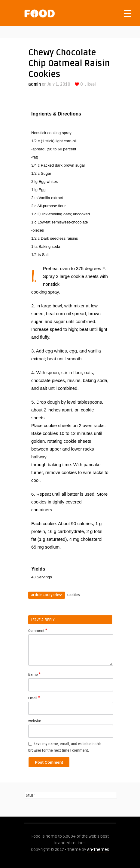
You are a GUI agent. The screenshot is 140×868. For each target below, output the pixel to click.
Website (35, 721)
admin (35, 84)
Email (34, 698)
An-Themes (98, 850)
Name (34, 674)
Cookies (74, 595)
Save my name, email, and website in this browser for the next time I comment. (65, 747)
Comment (38, 630)
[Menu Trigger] (128, 13)
